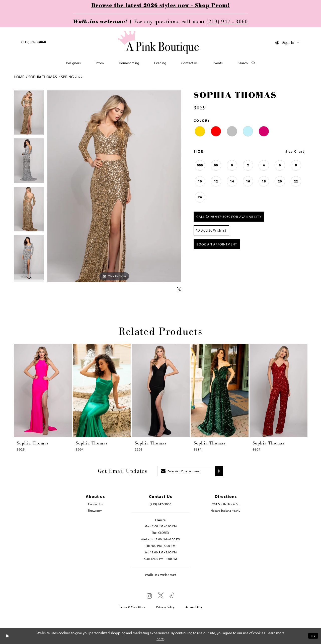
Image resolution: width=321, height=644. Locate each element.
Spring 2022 (72, 77)
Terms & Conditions (132, 607)
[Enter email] (186, 471)
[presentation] (43, 391)
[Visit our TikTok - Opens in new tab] (172, 596)
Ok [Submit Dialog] (313, 636)
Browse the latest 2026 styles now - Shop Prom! (160, 6)
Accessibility (194, 607)
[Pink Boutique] (159, 43)
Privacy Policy (165, 607)
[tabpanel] (29, 114)
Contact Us (95, 504)
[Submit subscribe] (219, 471)
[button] (288, 43)
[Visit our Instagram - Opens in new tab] (149, 596)
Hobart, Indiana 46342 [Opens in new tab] (226, 510)
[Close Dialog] (7, 636)
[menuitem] (34, 43)
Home (19, 77)
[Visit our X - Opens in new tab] (161, 596)
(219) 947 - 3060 (227, 22)
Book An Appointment (217, 244)
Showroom (95, 510)
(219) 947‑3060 (34, 42)
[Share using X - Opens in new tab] (179, 290)
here (160, 639)
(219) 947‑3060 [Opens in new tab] (160, 504)
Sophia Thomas (43, 77)
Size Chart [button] (295, 151)
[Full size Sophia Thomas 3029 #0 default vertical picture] (114, 186)
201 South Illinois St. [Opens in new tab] (226, 504)
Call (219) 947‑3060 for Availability (229, 217)
